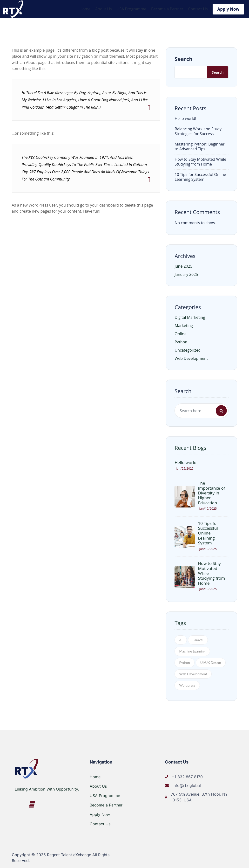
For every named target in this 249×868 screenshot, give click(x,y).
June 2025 (183, 265)
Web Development (191, 358)
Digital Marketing (190, 317)
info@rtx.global (187, 785)
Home (85, 9)
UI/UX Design (211, 662)
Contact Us (198, 9)
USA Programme (131, 9)
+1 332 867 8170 (187, 776)
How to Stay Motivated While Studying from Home (200, 161)
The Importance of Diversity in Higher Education (211, 492)
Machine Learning (192, 650)
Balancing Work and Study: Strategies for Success (199, 130)
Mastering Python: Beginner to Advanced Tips (199, 146)
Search (183, 58)
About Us (104, 9)
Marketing (184, 325)
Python (181, 341)
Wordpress (187, 684)
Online (180, 333)
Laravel (198, 639)
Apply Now (228, 9)
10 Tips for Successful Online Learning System (200, 176)
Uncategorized (188, 349)
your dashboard (104, 204)
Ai (181, 639)
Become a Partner (167, 9)
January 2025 (186, 274)
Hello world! (185, 118)
